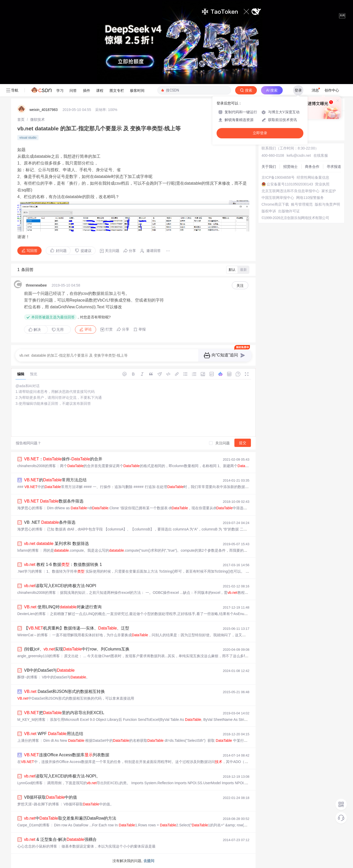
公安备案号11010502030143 (290, 184)
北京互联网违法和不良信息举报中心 (290, 191)
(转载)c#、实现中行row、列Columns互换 (77, 649)
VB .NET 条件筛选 (50, 522)
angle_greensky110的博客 (39, 656)
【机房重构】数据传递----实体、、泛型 (77, 628)
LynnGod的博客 (30, 783)
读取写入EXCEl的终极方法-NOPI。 (62, 776)
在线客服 (321, 155)
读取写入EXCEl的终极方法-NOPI (60, 586)
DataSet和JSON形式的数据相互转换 (64, 691)
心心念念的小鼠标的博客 (37, 846)
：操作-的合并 (63, 459)
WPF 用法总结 (54, 734)
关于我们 (269, 167)
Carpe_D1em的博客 (33, 825)
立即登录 (260, 133)
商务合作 (312, 167)
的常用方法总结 (55, 480)
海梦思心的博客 (30, 508)
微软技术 (37, 119)
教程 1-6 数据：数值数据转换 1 (63, 564)
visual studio (28, 138)
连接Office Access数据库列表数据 (67, 755)
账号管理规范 (302, 204)
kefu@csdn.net (299, 155)
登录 (298, 90)
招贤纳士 (290, 167)
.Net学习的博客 (30, 571)
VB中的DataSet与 (49, 670)
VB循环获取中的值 (51, 797)
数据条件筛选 (54, 501)
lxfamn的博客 (28, 550)
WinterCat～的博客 (33, 635)
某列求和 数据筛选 (56, 544)
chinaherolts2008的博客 (37, 466)
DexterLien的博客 (32, 614)
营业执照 (322, 184)
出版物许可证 (289, 211)
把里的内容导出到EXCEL (64, 713)
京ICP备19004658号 (278, 177)
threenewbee (36, 285)
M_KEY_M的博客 (31, 720)
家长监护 (329, 191)
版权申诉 (269, 211)
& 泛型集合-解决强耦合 (60, 839)
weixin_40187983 (44, 110)
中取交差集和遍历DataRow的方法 (70, 818)
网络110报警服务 (310, 198)
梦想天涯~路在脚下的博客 (38, 804)
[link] (21, 119)
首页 (21, 119)
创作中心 (332, 90)
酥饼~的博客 (27, 677)
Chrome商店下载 (275, 204)
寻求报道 (334, 167)
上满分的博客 (28, 740)
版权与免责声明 (327, 204)
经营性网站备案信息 (313, 177)
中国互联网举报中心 (278, 198)
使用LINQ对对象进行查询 (63, 607)
